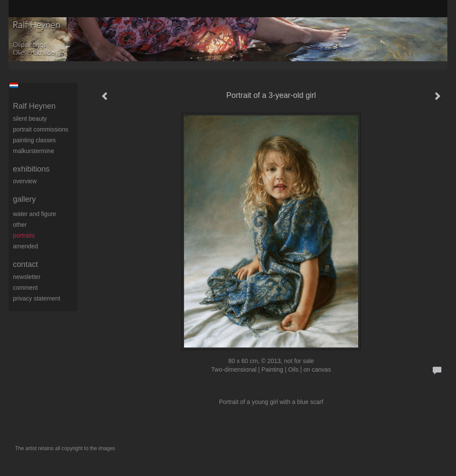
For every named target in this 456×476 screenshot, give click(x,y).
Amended (25, 246)
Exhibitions (31, 169)
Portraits (24, 235)
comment (25, 288)
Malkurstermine (34, 151)
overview (25, 181)
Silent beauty (30, 119)
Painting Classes (34, 140)
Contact (25, 264)
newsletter (27, 277)
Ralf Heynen (34, 106)
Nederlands (14, 85)
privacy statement (37, 298)
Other (20, 225)
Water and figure (34, 214)
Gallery (24, 199)
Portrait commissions (41, 129)
